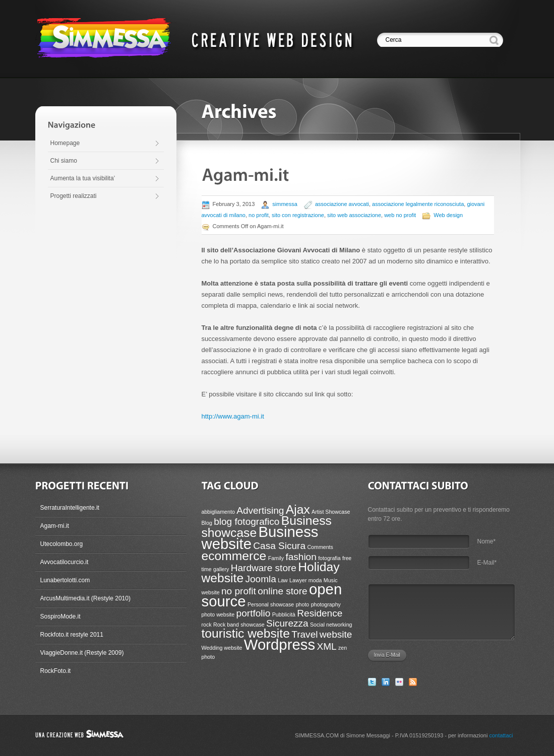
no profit (259, 215)
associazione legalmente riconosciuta (418, 204)
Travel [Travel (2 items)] (304, 634)
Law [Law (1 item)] (283, 580)
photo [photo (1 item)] (303, 604)
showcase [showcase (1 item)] (252, 625)
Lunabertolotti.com (65, 580)
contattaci (501, 735)
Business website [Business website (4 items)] (260, 538)
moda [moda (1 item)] (315, 580)
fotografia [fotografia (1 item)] (329, 558)
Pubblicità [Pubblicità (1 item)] (284, 614)
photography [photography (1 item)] (326, 604)
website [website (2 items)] (336, 634)
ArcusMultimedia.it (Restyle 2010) (85, 598)
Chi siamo (64, 161)
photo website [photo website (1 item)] (218, 614)
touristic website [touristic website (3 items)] (246, 633)
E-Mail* (487, 563)
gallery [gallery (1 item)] (221, 569)
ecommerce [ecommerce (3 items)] (234, 556)
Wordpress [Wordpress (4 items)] (280, 644)
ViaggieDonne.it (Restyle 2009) (82, 653)
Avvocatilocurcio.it (65, 562)
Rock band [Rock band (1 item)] (226, 625)
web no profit (400, 215)
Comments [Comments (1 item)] (320, 547)
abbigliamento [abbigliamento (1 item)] (218, 512)
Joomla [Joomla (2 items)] (260, 579)
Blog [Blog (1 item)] (207, 523)
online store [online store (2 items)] (282, 591)
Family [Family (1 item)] (276, 558)
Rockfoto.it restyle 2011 (72, 635)
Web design (448, 215)
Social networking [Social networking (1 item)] (331, 625)
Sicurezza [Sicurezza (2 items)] (287, 623)
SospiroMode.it (60, 616)
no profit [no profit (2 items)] (239, 591)
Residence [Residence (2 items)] (320, 613)
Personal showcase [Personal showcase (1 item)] (271, 604)
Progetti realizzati (74, 196)
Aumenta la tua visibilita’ (83, 178)
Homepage (65, 143)
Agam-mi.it (55, 526)
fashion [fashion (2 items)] (301, 557)
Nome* (487, 541)
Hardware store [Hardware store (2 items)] (264, 568)
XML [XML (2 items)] (326, 646)
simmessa (285, 204)
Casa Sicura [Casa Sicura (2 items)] (279, 546)
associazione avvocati (342, 204)
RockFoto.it (56, 671)
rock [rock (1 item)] (207, 625)
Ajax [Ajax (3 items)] (298, 509)
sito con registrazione (298, 215)
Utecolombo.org (62, 544)
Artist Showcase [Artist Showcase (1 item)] (331, 512)
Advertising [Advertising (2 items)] (260, 510)
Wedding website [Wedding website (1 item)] (222, 648)
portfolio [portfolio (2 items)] (254, 613)
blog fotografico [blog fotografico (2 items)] (247, 522)
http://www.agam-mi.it (233, 416)
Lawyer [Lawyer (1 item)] (298, 580)
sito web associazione (354, 215)
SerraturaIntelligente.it (70, 508)
